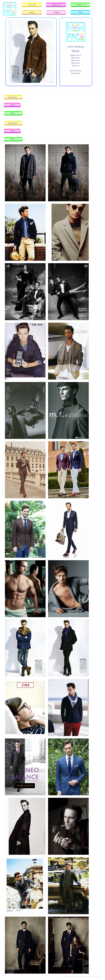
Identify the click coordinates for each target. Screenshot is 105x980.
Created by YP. (96, 977)
